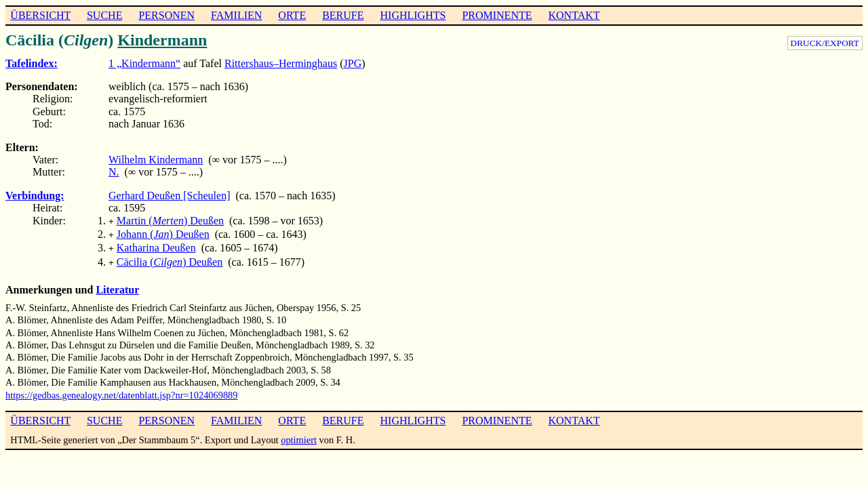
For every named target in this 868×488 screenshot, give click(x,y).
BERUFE (343, 15)
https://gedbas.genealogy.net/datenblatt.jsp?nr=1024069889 (122, 390)
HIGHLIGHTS (413, 15)
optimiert (299, 434)
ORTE (292, 15)
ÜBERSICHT (40, 15)
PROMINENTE (497, 15)
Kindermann (162, 40)
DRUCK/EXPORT (825, 43)
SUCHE (104, 15)
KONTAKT (574, 15)
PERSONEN (166, 15)
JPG (353, 63)
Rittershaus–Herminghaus (281, 63)
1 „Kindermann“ (144, 63)
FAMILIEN (236, 15)
